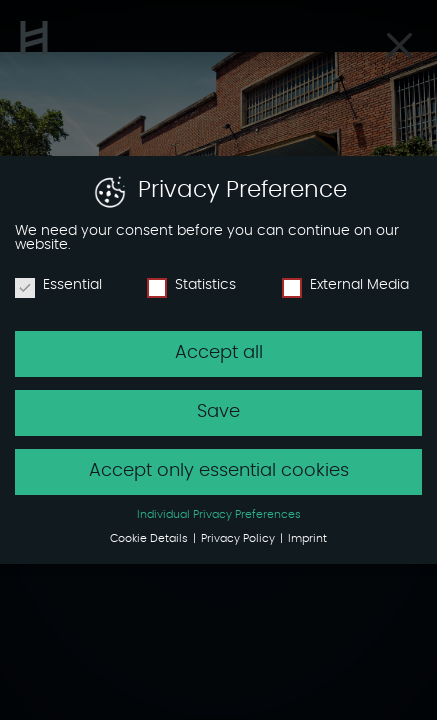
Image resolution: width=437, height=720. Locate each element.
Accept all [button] (219, 353)
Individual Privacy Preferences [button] (219, 515)
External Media (345, 285)
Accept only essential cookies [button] (219, 471)
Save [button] (218, 412)
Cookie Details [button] (150, 539)
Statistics (191, 285)
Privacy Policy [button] (239, 539)
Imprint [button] (307, 539)
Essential (58, 285)
